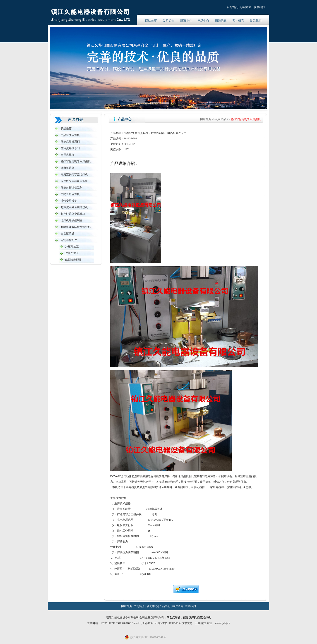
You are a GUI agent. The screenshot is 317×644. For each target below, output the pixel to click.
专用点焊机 (67, 155)
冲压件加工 (72, 247)
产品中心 (203, 21)
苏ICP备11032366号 (169, 623)
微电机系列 (67, 168)
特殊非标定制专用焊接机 (76, 161)
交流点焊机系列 (70, 148)
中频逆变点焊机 (70, 135)
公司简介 (168, 21)
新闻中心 (186, 21)
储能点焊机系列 (70, 142)
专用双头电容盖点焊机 (74, 181)
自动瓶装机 (67, 234)
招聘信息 (221, 21)
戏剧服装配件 (73, 260)
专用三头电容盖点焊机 (74, 174)
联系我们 (259, 7)
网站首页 (151, 21)
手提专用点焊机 (70, 194)
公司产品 (221, 119)
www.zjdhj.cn (222, 623)
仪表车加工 (72, 253)
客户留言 (238, 21)
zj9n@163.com (149, 623)
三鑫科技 (201, 623)
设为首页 (232, 7)
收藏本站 (246, 7)
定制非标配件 (69, 240)
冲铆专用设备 (69, 201)
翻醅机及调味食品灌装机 (76, 227)
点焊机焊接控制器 (72, 220)
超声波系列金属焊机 (73, 214)
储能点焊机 (190, 618)
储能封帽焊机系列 (72, 188)
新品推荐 (66, 129)
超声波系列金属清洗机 (74, 207)
